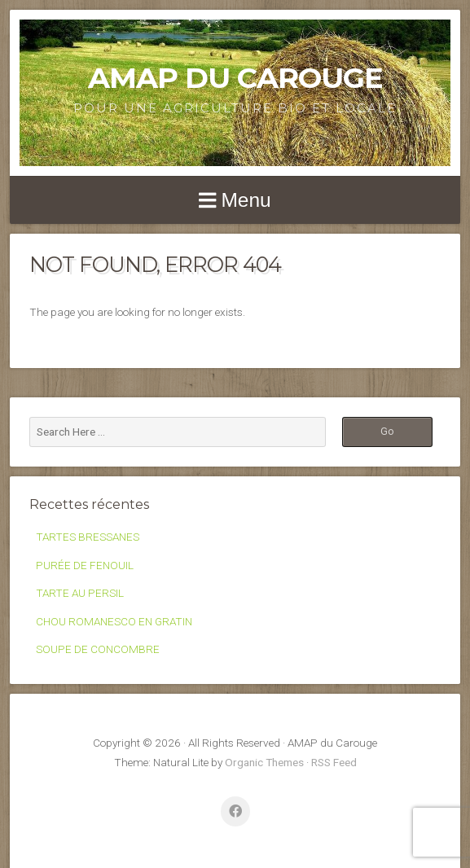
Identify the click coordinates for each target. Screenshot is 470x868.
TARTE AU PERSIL (80, 593)
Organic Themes (264, 762)
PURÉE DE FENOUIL (85, 565)
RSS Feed (334, 762)
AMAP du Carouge (235, 78)
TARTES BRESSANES (88, 537)
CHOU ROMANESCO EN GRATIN (114, 621)
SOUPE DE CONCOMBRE (98, 649)
